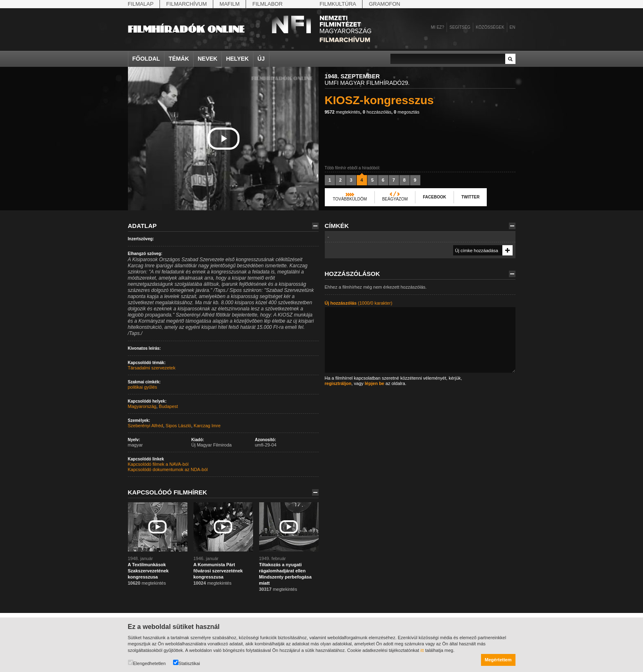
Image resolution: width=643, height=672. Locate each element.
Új (261, 59)
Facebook (434, 197)
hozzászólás (377, 112)
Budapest (168, 406)
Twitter (470, 197)
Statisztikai (187, 663)
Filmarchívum (186, 4)
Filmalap (141, 4)
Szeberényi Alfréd (146, 426)
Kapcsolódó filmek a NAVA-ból (158, 464)
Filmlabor (267, 4)
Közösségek (490, 27)
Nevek (207, 59)
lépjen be (374, 383)
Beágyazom (395, 199)
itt (422, 650)
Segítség (460, 27)
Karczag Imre (207, 426)
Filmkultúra (338, 4)
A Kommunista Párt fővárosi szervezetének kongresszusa (218, 571)
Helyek (237, 59)
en (513, 27)
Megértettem (498, 660)
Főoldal (146, 59)
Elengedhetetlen (147, 663)
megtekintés (343, 112)
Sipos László (178, 426)
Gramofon (384, 4)
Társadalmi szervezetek (152, 368)
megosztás (406, 112)
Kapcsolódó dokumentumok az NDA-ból (168, 469)
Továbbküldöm (350, 199)
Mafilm (229, 4)
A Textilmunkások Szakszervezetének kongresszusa (148, 571)
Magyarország (142, 406)
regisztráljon (338, 383)
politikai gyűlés (143, 387)
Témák (179, 59)
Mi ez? (438, 27)
